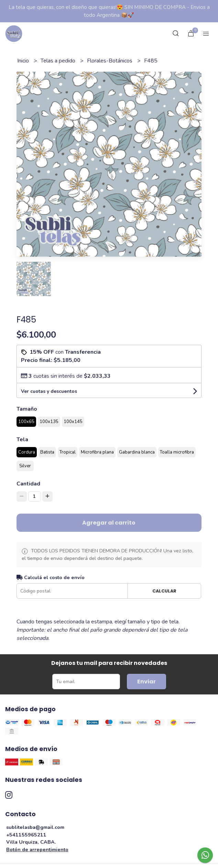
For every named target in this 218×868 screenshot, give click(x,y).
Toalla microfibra (177, 452)
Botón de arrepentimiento (37, 849)
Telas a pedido (59, 61)
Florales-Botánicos (110, 61)
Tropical (68, 452)
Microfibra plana (97, 452)
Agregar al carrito (109, 523)
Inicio (24, 61)
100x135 (49, 422)
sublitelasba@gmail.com (35, 827)
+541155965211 (26, 835)
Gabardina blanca (137, 452)
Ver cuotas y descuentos (49, 391)
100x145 (73, 422)
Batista (47, 452)
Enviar (146, 682)
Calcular (164, 591)
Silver (25, 466)
